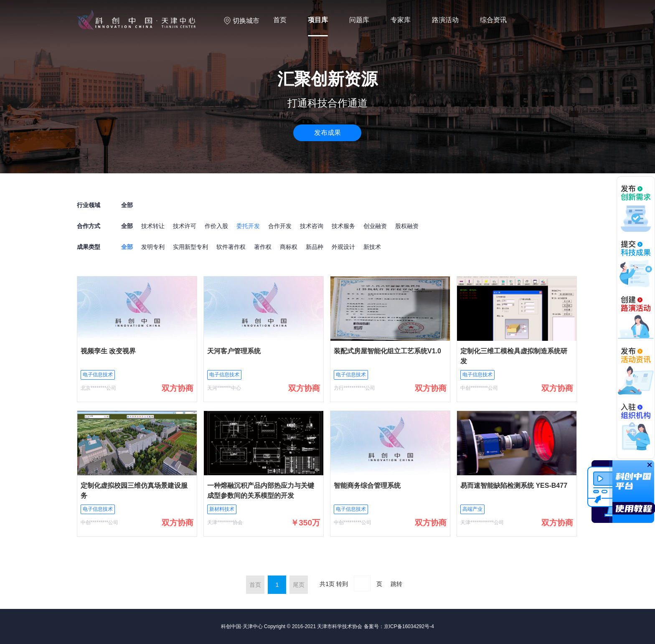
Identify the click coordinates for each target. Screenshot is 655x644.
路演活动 (445, 20)
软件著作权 (231, 247)
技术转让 (153, 226)
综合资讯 (493, 20)
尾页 (299, 585)
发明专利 (153, 247)
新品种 (315, 247)
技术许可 (185, 226)
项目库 (318, 20)
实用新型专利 (190, 247)
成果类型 (89, 247)
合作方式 (89, 226)
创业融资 (375, 226)
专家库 (401, 20)
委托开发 (248, 226)
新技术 (372, 247)
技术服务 (343, 226)
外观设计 (343, 247)
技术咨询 (312, 226)
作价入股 (216, 226)
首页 (280, 20)
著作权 (263, 247)
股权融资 (407, 226)
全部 (127, 226)
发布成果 (327, 133)
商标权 (289, 247)
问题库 (359, 20)
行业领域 (89, 205)
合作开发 (280, 226)
